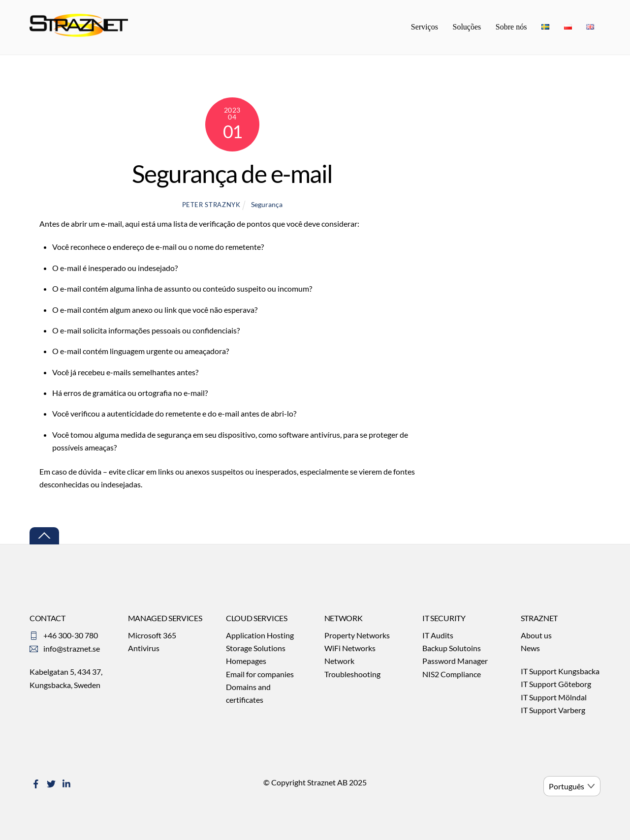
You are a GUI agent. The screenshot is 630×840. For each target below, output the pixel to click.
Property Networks (357, 636)
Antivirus (144, 649)
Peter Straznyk (211, 205)
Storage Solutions (256, 649)
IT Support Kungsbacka (560, 672)
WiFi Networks (350, 649)
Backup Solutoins (452, 649)
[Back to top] (44, 537)
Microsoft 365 (152, 636)
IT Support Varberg (553, 711)
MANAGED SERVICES (165, 619)
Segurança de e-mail (232, 175)
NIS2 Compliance (452, 675)
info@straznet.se (72, 649)
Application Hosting (260, 636)
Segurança (267, 205)
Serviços (425, 27)
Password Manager (455, 662)
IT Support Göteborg (556, 685)
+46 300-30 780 (71, 636)
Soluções (467, 27)
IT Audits (438, 636)
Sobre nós (511, 27)
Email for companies (260, 675)
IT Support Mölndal (554, 698)
